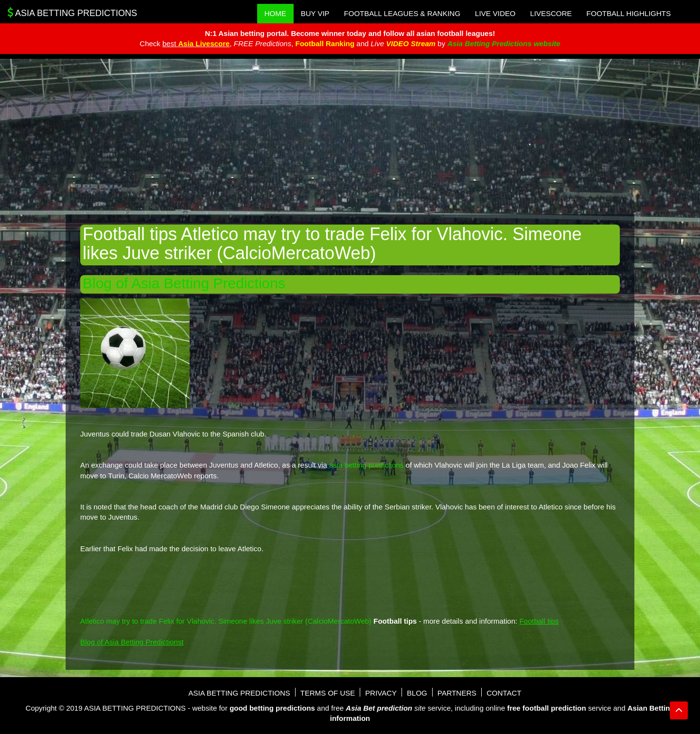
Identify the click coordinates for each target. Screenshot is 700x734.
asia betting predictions (366, 465)
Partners (457, 693)
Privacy (381, 693)
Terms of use (328, 693)
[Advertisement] (350, 137)
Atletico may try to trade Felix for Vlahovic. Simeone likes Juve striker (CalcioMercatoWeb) (226, 621)
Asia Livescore (204, 44)
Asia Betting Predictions (72, 13)
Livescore (551, 13)
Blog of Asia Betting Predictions (184, 283)
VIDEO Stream (411, 44)
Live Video (495, 13)
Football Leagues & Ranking (402, 13)
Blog (417, 693)
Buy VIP (315, 13)
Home (275, 13)
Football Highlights (629, 13)
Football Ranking (325, 44)
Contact (504, 693)
